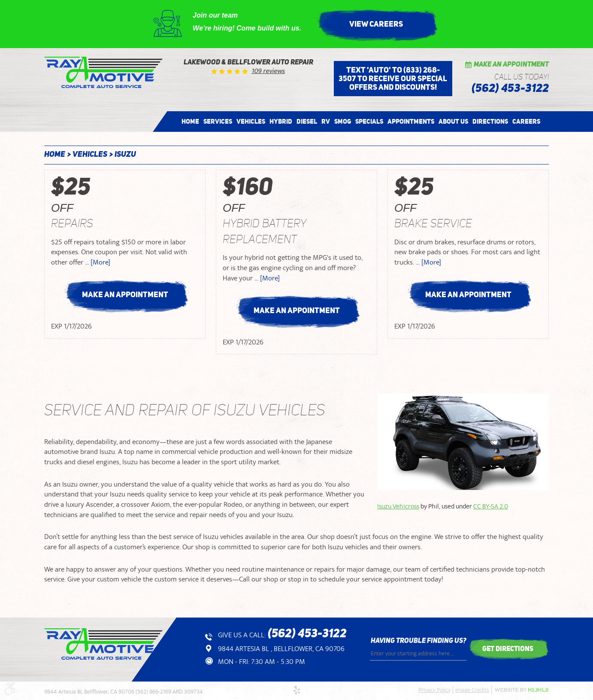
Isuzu (125, 155)
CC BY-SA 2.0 (491, 506)
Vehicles (251, 122)
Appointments (411, 122)
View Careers (376, 24)
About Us (453, 122)
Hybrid (281, 122)
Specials (369, 122)
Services (218, 122)
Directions (490, 122)
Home (190, 122)
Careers (526, 122)
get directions (508, 648)
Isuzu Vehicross (398, 506)
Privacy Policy (434, 690)
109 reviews (269, 71)
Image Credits (472, 690)
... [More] (97, 262)
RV (326, 122)
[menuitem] (190, 122)
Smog (343, 122)
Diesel (307, 122)
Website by (521, 690)
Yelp (296, 690)
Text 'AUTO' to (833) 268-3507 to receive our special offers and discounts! (393, 79)
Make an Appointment (511, 65)
